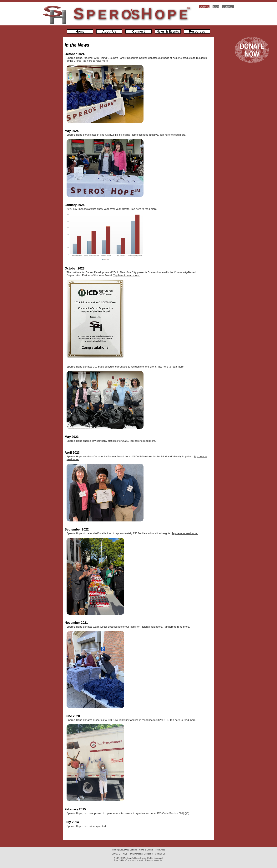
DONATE (204, 7)
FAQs (216, 7)
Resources (197, 31)
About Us (109, 31)
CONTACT (228, 7)
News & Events (168, 31)
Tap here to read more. (95, 61)
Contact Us (160, 854)
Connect (138, 31)
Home (80, 31)
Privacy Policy (135, 854)
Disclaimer (148, 854)
